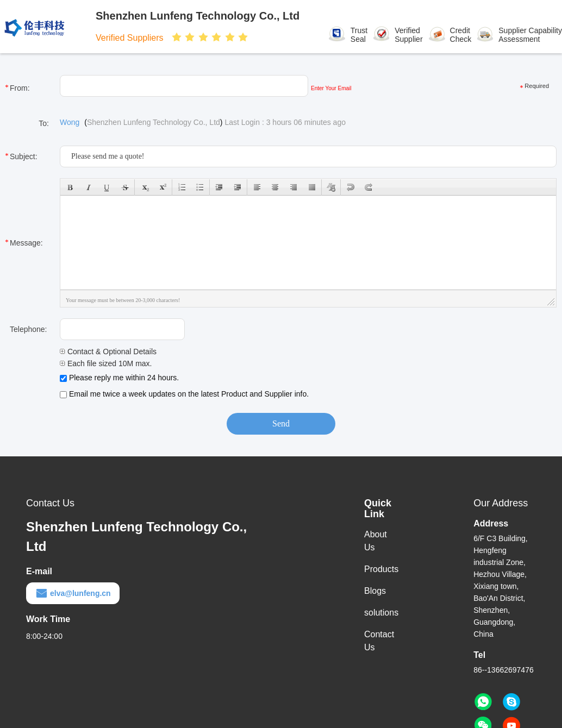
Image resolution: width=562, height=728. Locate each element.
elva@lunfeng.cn (73, 593)
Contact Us (379, 641)
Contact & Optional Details (108, 352)
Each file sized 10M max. (106, 363)
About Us (376, 541)
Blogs (375, 591)
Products (381, 569)
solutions (381, 613)
